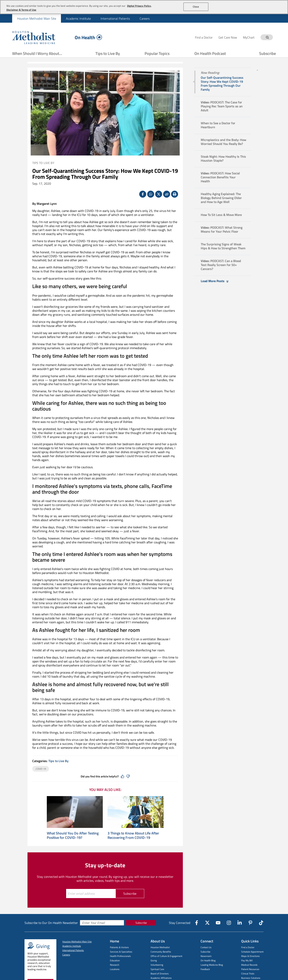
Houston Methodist (160, 947)
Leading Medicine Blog (212, 965)
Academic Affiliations (161, 978)
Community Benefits (161, 952)
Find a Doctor (248, 947)
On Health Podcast (210, 53)
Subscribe (267, 53)
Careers (145, 18)
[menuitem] (37, 18)
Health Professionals (120, 956)
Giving (154, 960)
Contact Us (206, 947)
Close (196, 7)
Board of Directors (160, 974)
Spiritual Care (157, 969)
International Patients (115, 18)
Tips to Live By (108, 53)
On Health (88, 37)
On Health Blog (208, 960)
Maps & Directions (250, 956)
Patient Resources (250, 969)
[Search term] (267, 37)
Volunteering (157, 965)
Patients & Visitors (119, 947)
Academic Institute (78, 18)
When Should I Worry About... (37, 53)
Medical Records (249, 965)
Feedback (205, 969)
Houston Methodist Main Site (37, 18)
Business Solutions (251, 978)
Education (115, 960)
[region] (144, 7)
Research (115, 965)
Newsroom (206, 956)
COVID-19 (41, 769)
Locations (115, 969)
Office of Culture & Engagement (166, 956)
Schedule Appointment (252, 952)
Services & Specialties (121, 952)
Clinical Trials (248, 974)
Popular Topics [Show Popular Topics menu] (157, 53)
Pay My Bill (247, 960)
